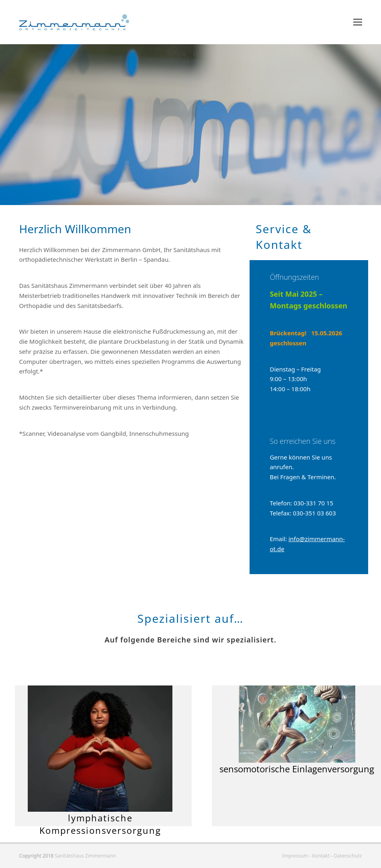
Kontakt (321, 856)
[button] (358, 22)
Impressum (295, 856)
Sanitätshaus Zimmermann (85, 856)
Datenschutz (348, 856)
